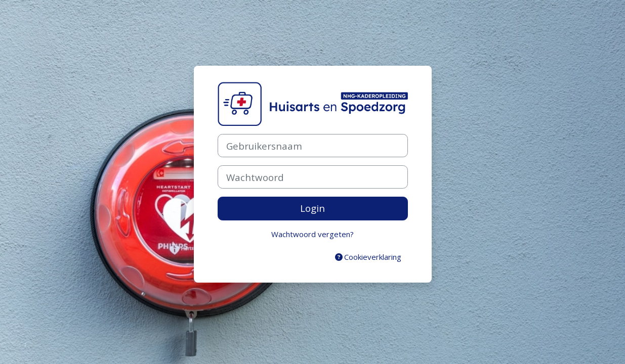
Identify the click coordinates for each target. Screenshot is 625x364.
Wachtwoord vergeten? (312, 234)
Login (312, 208)
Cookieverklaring (368, 257)
